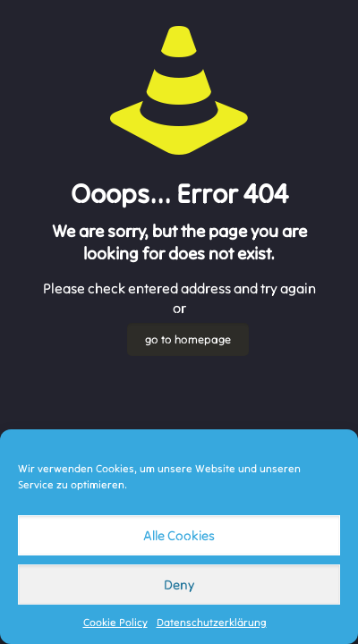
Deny (179, 585)
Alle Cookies (179, 535)
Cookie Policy (115, 622)
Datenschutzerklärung (212, 622)
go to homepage (188, 339)
